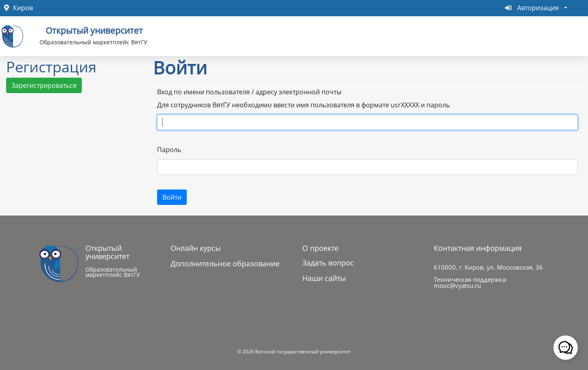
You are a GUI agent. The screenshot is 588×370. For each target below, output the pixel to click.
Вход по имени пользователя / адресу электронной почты (249, 92)
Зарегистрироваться (44, 85)
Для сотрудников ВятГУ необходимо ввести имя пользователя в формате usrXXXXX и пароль (303, 105)
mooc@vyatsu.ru (457, 285)
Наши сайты (324, 278)
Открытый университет (94, 30)
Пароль (169, 150)
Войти (172, 197)
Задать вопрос (328, 263)
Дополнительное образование (225, 263)
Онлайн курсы (196, 248)
